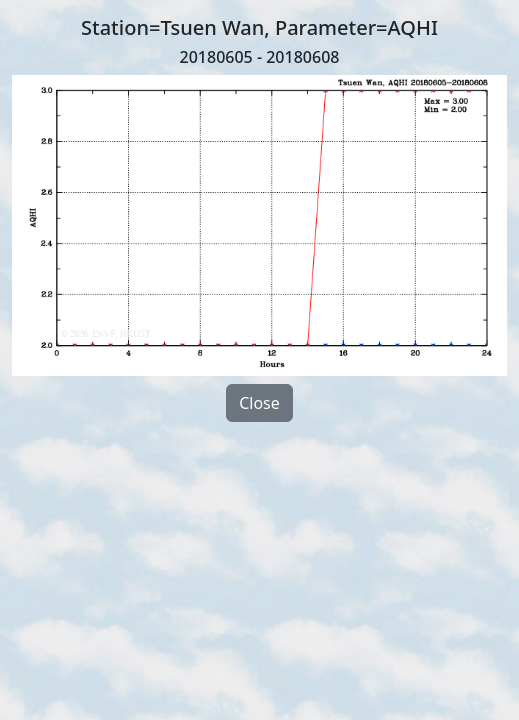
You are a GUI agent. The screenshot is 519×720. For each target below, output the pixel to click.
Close (259, 403)
